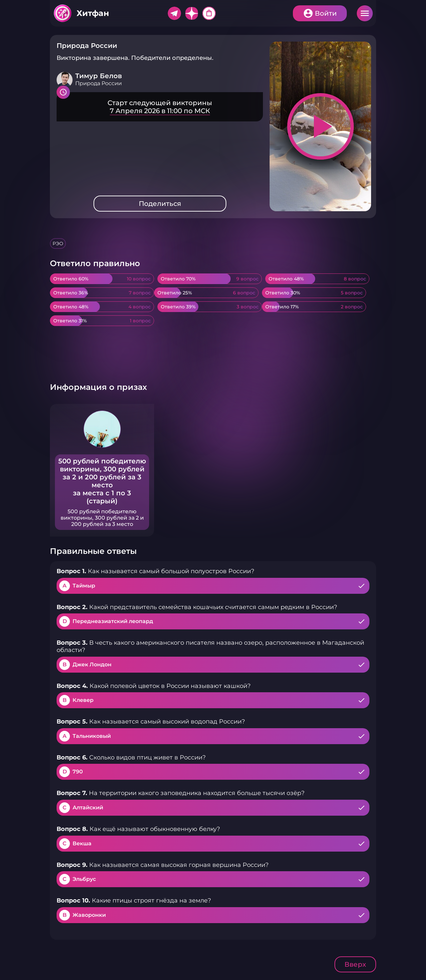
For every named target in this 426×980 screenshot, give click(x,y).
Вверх (355, 964)
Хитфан (93, 13)
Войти (326, 13)
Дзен (192, 13)
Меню (365, 13)
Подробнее (160, 107)
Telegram (174, 13)
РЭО (58, 244)
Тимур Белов (99, 76)
